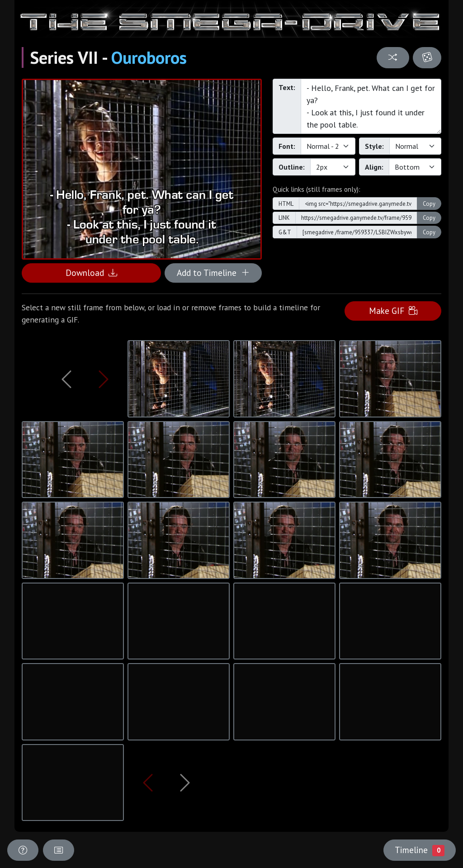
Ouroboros (149, 57)
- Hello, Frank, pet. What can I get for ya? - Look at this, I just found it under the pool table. (371, 106)
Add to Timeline (213, 273)
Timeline (420, 850)
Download (91, 273)
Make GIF (393, 311)
